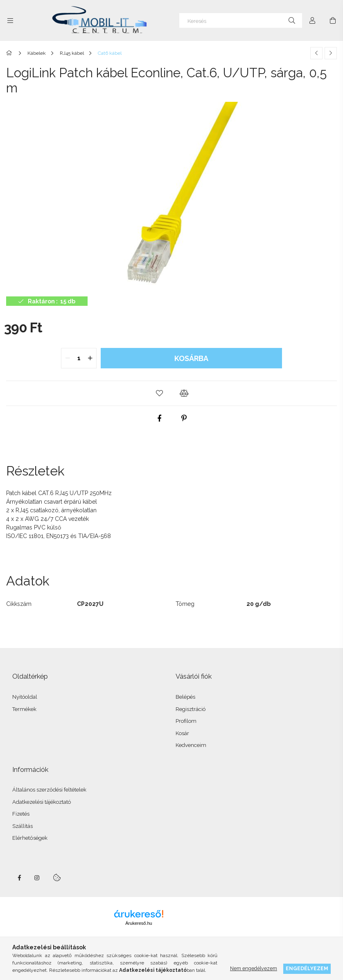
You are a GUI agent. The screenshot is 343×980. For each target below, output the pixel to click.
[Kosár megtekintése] (333, 20)
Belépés (185, 697)
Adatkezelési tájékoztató (42, 802)
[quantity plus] (90, 358)
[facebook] (159, 418)
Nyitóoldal (25, 697)
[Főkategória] (10, 53)
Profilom (186, 721)
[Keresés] (241, 20)
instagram (37, 878)
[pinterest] (184, 418)
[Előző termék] (316, 53)
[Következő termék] (331, 53)
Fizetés (21, 814)
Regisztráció (191, 709)
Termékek (24, 709)
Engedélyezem (307, 968)
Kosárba (191, 358)
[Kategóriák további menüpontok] (10, 20)
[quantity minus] (68, 358)
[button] (159, 393)
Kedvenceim (191, 745)
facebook (19, 878)
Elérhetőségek (30, 838)
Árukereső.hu (139, 923)
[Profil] (312, 20)
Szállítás (23, 826)
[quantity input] (79, 358)
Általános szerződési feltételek (49, 790)
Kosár (182, 733)
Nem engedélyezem (254, 968)
